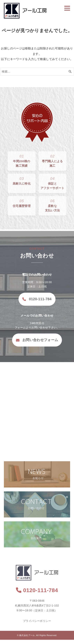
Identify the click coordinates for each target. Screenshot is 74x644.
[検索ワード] (37, 72)
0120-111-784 (37, 301)
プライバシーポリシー (37, 623)
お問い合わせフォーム (37, 342)
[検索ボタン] (70, 72)
